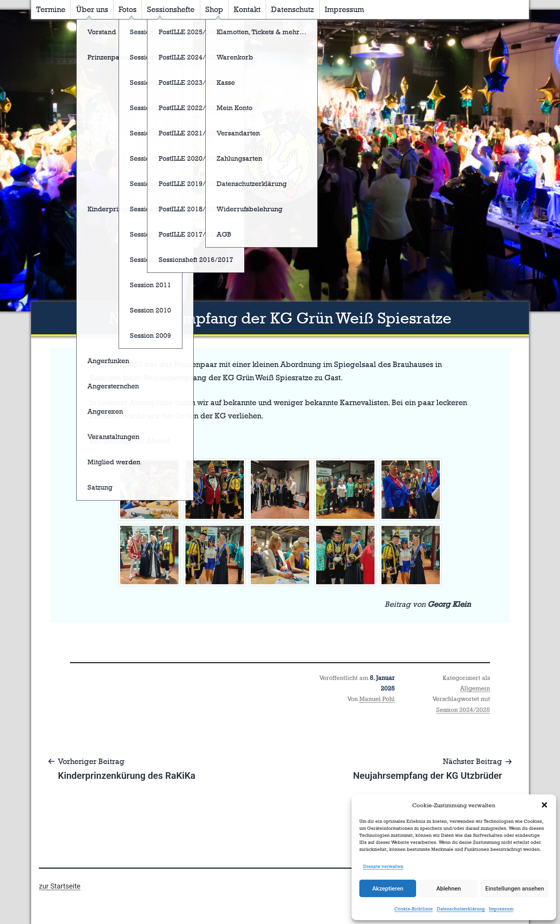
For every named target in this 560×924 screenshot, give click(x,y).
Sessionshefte (171, 9)
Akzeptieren (388, 889)
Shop (214, 9)
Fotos (128, 9)
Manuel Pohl (377, 699)
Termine (51, 9)
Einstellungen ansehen (515, 889)
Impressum (501, 909)
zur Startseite (60, 886)
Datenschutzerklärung (461, 909)
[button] (544, 805)
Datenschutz (292, 9)
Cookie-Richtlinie (414, 909)
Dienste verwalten (383, 866)
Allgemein (475, 688)
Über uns (92, 9)
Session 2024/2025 (463, 710)
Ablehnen (449, 889)
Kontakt (247, 9)
